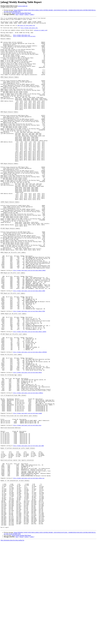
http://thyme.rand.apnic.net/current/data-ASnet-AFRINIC (30, 419)
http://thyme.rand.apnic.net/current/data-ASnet (27, 444)
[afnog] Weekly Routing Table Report (21, 13)
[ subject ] (27, 14)
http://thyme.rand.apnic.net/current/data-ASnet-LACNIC (30, 395)
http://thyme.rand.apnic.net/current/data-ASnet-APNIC (29, 321)
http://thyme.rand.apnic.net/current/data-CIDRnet (28, 468)
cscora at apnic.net (23, 6)
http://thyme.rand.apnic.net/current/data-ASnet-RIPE (29, 370)
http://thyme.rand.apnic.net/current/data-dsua (27, 507)
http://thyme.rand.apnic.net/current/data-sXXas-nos (29, 570)
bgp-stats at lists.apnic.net (26, 27)
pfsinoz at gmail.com (41, 33)
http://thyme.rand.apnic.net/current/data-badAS (27, 493)
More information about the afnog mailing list (12, 643)
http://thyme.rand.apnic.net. (29, 30)
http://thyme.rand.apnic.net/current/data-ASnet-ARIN (29, 346)
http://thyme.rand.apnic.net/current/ (24, 40)
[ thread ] (21, 14)
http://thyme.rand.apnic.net (22, 39)
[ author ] (32, 14)
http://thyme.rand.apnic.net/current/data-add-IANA (28, 531)
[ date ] (17, 14)
